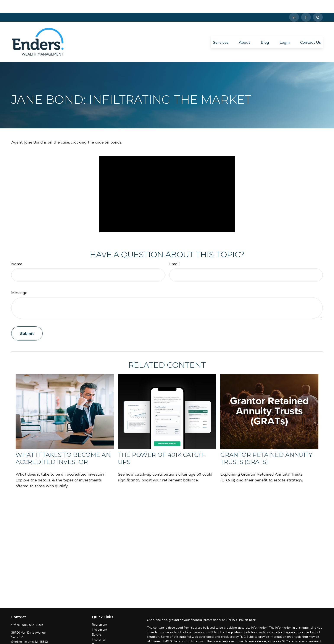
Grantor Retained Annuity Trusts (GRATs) (266, 445)
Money (97, 636)
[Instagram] (318, 4)
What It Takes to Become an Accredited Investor (63, 445)
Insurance (99, 626)
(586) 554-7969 (32, 612)
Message (19, 280)
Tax (95, 631)
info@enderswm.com (26, 636)
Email (174, 251)
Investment (100, 617)
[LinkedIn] (294, 4)
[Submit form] (27, 320)
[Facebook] (306, 4)
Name (17, 251)
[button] (221, 29)
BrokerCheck (247, 607)
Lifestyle (98, 641)
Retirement (100, 612)
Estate (97, 622)
